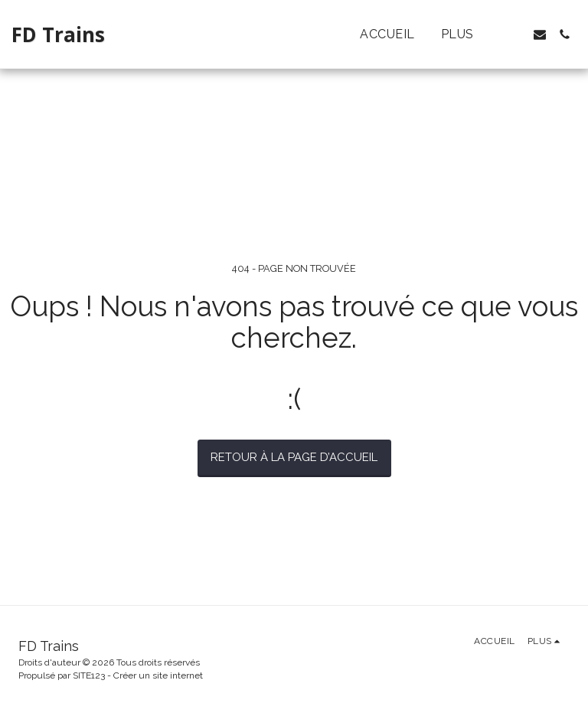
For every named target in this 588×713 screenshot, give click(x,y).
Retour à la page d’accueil (294, 457)
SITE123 (89, 675)
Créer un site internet (158, 675)
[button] (515, 34)
